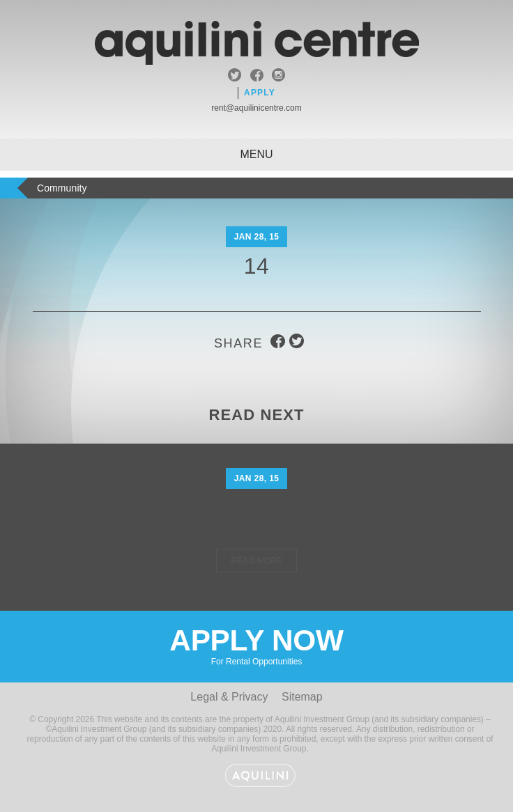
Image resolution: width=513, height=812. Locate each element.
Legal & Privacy (229, 697)
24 (257, 513)
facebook (257, 77)
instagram (278, 77)
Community (62, 188)
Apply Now (256, 645)
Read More (256, 561)
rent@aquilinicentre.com (256, 108)
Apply (260, 93)
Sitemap (302, 697)
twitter (235, 77)
